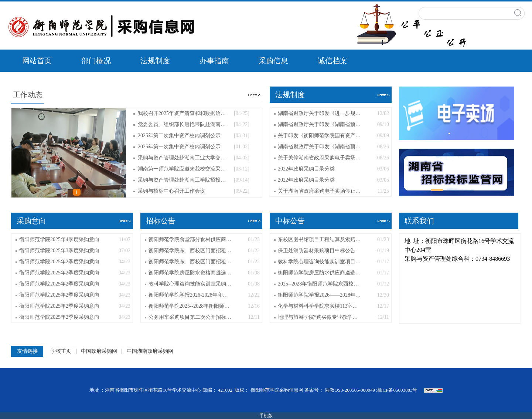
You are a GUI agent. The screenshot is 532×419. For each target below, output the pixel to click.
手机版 (266, 416)
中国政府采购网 (99, 351)
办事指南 (214, 61)
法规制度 (155, 61)
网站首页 (37, 61)
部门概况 (96, 61)
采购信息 (273, 61)
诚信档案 (332, 61)
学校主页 (61, 351)
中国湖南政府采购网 (150, 351)
